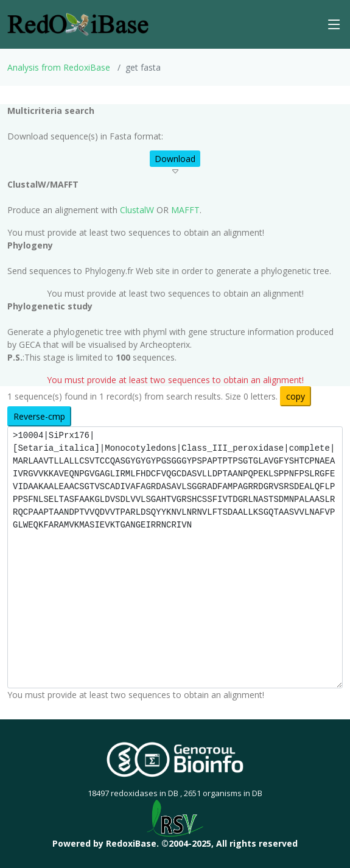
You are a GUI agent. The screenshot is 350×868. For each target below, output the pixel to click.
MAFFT (185, 210)
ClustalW (137, 210)
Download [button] (175, 159)
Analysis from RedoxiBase (59, 67)
